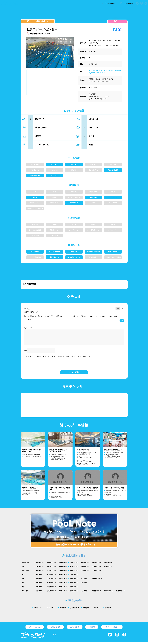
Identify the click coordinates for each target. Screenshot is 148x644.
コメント (28, 328)
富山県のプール (52, 573)
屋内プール (97, 610)
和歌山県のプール (97, 581)
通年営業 (86, 610)
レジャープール (51, 610)
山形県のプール (97, 565)
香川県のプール (52, 589)
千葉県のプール (85, 569)
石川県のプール (63, 573)
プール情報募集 (126, 3)
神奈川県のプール (109, 569)
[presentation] (74, 366)
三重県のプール (74, 577)
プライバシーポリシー (112, 629)
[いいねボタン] (115, 21)
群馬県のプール (63, 569)
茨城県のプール (40, 569)
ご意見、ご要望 (55, 629)
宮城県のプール (74, 565)
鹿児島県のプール (109, 593)
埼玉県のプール (74, 569)
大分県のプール (85, 593)
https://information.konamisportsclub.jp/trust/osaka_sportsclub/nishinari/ (105, 72)
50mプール (38, 610)
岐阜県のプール (40, 577)
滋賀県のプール (40, 581)
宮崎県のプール (97, 593)
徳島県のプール (40, 589)
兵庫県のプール (74, 581)
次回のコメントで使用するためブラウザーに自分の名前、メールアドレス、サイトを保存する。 (59, 359)
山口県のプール (85, 585)
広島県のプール (74, 585)
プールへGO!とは (108, 3)
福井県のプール (74, 573)
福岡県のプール (40, 593)
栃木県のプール (52, 569)
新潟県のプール (40, 573)
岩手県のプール (63, 565)
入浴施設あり (75, 610)
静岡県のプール (52, 577)
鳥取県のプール (40, 585)
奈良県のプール (85, 581)
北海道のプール (40, 565)
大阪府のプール (63, 581)
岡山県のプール (63, 585)
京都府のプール (52, 581)
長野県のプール (97, 573)
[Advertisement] (74, 14)
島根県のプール (52, 585)
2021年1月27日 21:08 (31, 312)
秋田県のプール (85, 565)
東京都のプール (97, 569)
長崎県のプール (63, 593)
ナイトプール (109, 610)
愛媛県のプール (63, 589)
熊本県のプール (74, 593)
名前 (25, 353)
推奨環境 (92, 629)
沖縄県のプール (121, 593)
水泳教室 (63, 610)
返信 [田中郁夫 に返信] (122, 321)
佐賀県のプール (52, 593)
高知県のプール (74, 589)
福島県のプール (108, 565)
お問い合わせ (75, 629)
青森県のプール (52, 565)
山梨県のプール (85, 573)
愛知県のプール (63, 577)
